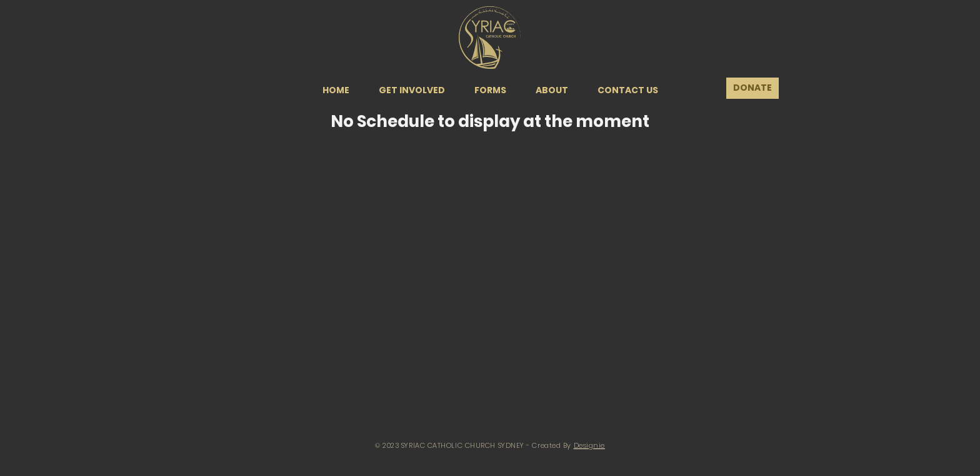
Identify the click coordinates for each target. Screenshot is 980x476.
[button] (412, 90)
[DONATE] (752, 88)
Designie (589, 445)
